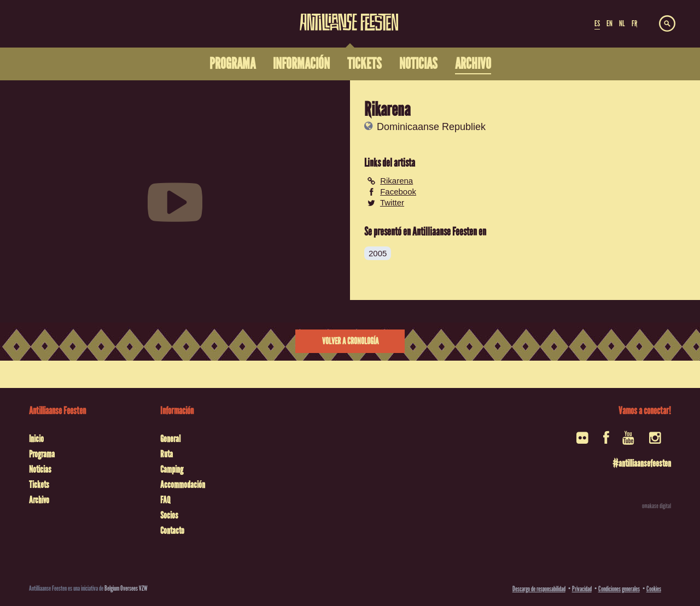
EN (609, 23)
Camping (172, 469)
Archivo (39, 500)
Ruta (167, 454)
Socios (169, 515)
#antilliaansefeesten (642, 463)
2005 (378, 253)
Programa (42, 454)
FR (634, 23)
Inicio (36, 439)
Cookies (654, 589)
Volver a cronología (350, 341)
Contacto (172, 531)
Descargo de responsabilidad (539, 589)
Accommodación (183, 485)
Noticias (40, 469)
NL (622, 23)
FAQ (165, 500)
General (170, 439)
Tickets (39, 485)
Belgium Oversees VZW (126, 588)
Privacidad (582, 589)
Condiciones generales (619, 589)
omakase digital (657, 506)
